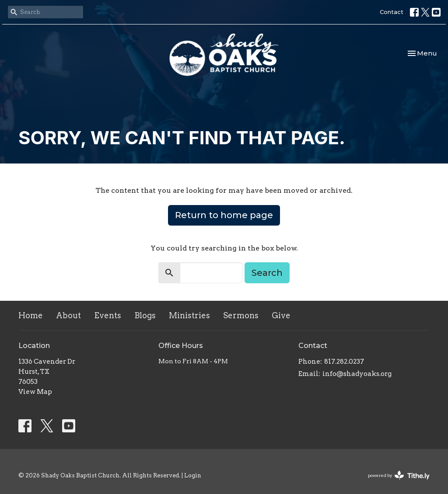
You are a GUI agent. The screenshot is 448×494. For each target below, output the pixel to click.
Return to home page (224, 215)
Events (108, 315)
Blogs (145, 315)
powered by (399, 475)
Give (281, 315)
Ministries (189, 315)
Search (267, 273)
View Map (35, 392)
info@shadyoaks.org (357, 374)
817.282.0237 (344, 362)
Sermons (241, 315)
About (68, 315)
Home (31, 315)
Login (193, 475)
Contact (392, 12)
